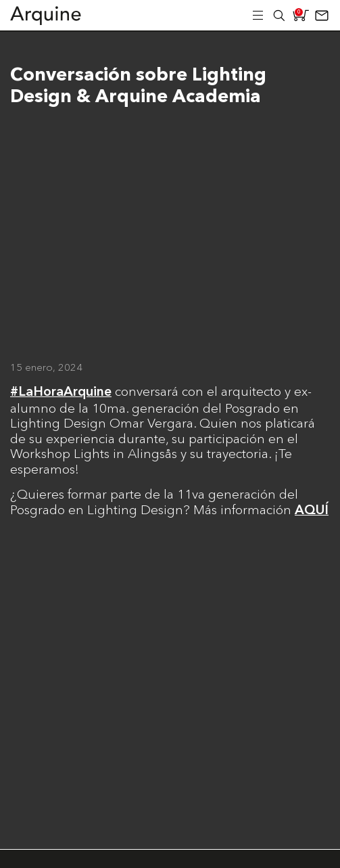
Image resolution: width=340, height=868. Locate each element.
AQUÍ (312, 511)
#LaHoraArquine (61, 392)
